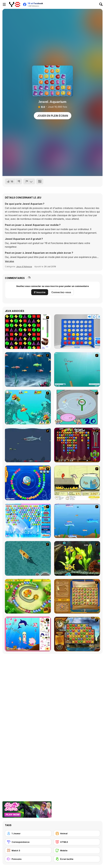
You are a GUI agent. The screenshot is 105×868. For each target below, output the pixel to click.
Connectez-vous (61, 292)
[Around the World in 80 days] (77, 634)
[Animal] (77, 833)
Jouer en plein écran (53, 116)
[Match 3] (28, 850)
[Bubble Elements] (28, 521)
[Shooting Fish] (77, 369)
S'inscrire (40, 292)
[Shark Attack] (28, 558)
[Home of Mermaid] (28, 634)
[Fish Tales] (28, 407)
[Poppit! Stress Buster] (77, 445)
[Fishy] (77, 521)
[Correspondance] (28, 842)
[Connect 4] (77, 332)
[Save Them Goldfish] (77, 483)
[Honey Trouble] (28, 596)
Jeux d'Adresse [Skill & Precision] (24, 266)
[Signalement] (29, 181)
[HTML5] (77, 842)
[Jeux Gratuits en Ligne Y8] (15, 4)
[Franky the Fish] (28, 369)
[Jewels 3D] (28, 332)
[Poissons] (28, 859)
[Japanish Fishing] (77, 407)
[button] (9, 261)
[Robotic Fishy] (77, 558)
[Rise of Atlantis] (77, 596)
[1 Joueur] (28, 833)
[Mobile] (77, 850)
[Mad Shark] (28, 445)
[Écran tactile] (77, 859)
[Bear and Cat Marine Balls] (28, 483)
